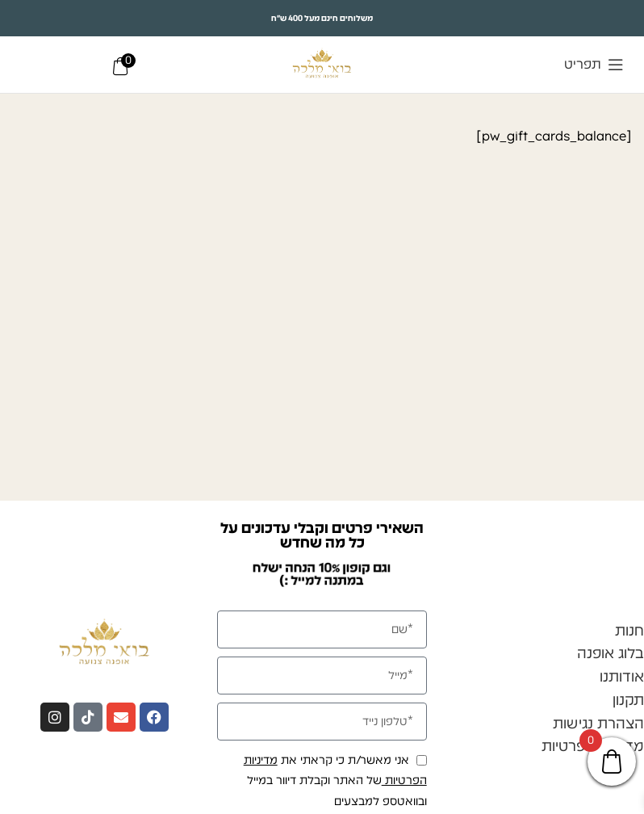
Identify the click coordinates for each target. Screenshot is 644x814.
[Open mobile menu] (594, 65)
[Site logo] (322, 63)
